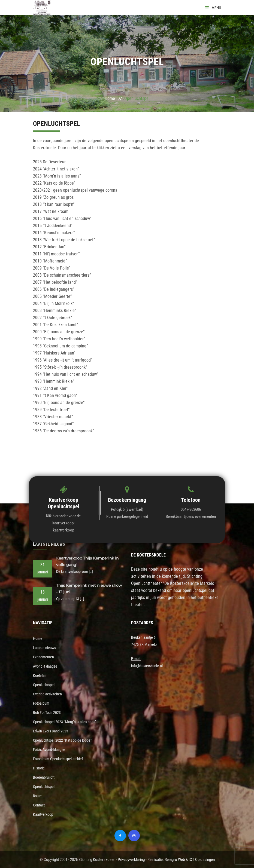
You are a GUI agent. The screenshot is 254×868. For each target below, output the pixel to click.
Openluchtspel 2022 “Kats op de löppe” (62, 740)
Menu (213, 8)
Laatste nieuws (44, 648)
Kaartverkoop (43, 814)
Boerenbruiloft (44, 777)
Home (110, 98)
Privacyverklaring (131, 860)
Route (37, 796)
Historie (39, 768)
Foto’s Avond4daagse (49, 750)
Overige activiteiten (47, 694)
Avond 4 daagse (45, 666)
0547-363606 (191, 509)
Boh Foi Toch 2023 (47, 713)
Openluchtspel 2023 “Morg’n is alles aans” (65, 722)
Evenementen (43, 657)
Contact (39, 805)
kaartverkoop (63, 530)
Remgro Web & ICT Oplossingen (190, 860)
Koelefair (40, 676)
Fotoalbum (41, 703)
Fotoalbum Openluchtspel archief (58, 759)
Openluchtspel (44, 685)
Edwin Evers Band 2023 (51, 731)
